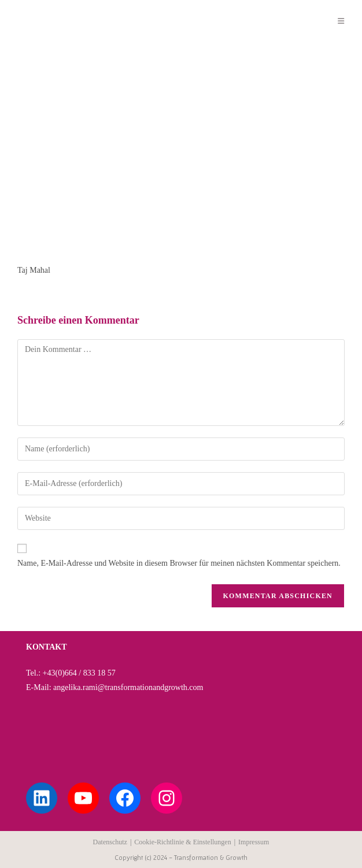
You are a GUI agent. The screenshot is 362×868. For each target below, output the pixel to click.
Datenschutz (110, 842)
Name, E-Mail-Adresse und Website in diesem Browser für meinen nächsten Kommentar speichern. (179, 563)
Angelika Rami (60, 21)
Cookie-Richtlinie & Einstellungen (182, 842)
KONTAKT (47, 647)
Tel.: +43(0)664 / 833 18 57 (71, 673)
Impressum (254, 842)
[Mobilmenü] (341, 21)
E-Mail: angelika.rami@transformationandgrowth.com (114, 687)
